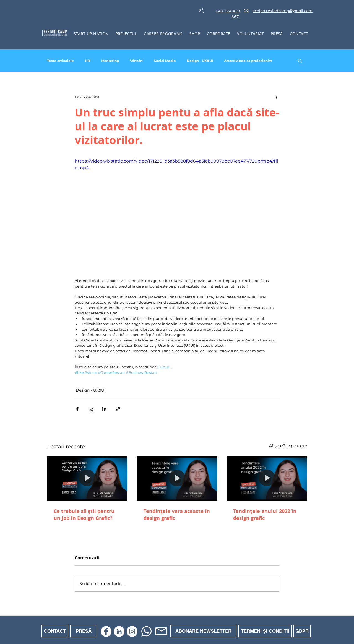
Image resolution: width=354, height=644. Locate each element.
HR (88, 61)
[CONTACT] (55, 631)
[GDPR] (302, 631)
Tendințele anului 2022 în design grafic (265, 515)
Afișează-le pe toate (288, 446)
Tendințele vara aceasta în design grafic (177, 515)
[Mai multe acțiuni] (276, 97)
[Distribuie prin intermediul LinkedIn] (104, 409)
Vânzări (136, 61)
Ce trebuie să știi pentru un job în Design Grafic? (84, 515)
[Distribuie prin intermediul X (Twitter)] (91, 409)
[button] (126, 34)
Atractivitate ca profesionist (248, 61)
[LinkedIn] (119, 631)
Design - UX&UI (200, 61)
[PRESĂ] (84, 631)
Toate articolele (60, 61)
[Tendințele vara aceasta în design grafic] (177, 479)
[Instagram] (132, 631)
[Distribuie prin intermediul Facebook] (77, 409)
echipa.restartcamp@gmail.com (283, 11)
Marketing (110, 61)
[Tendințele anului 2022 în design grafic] (267, 479)
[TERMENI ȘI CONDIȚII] (265, 631)
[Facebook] (106, 631)
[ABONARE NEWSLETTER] (203, 631)
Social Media (165, 61)
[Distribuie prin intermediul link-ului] (118, 409)
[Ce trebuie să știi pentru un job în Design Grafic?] (87, 479)
